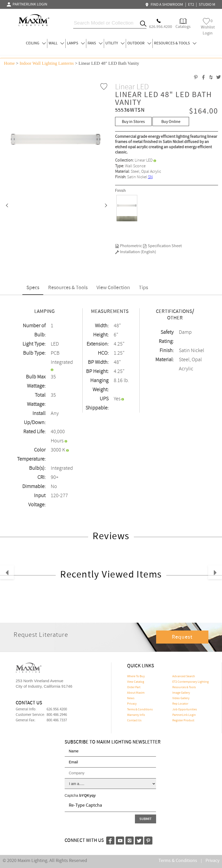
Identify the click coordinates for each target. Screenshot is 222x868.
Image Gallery (181, 693)
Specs (33, 288)
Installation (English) (136, 252)
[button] (7, 206)
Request (182, 637)
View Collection (113, 288)
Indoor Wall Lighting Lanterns (47, 63)
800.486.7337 (57, 720)
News (131, 698)
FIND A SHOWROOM (165, 5)
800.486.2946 (57, 715)
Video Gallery (181, 698)
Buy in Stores (133, 122)
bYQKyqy (87, 795)
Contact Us (134, 721)
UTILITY (115, 43)
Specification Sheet (162, 246)
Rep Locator (180, 704)
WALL (56, 43)
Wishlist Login (208, 27)
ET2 (191, 5)
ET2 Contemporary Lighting (190, 682)
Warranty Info (136, 715)
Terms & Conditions (140, 710)
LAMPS (76, 43)
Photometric (129, 246)
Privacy (132, 704)
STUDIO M (207, 5)
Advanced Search (184, 676)
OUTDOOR (139, 43)
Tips (143, 288)
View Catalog (136, 682)
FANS (95, 43)
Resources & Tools (68, 288)
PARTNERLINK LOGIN (27, 4)
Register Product (183, 721)
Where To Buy (136, 676)
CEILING (36, 43)
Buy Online (171, 122)
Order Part (134, 687)
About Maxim (136, 693)
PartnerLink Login (184, 715)
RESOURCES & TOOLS (175, 43)
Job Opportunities (185, 710)
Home (9, 63)
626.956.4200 (57, 709)
